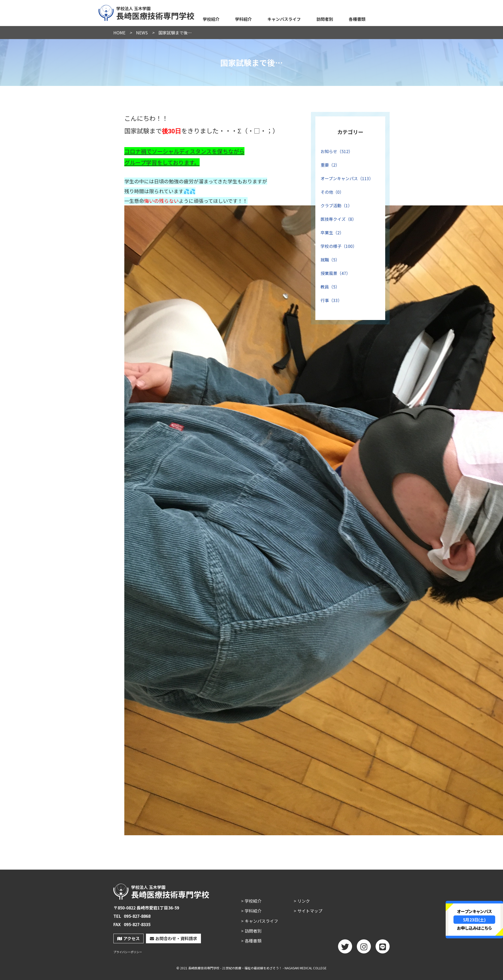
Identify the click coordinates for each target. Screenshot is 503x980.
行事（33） (331, 300)
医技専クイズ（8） (338, 219)
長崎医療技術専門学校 (147, 12)
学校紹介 (211, 19)
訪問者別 (325, 19)
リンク (304, 901)
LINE (383, 948)
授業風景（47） (335, 273)
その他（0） (332, 192)
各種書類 (357, 19)
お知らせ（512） (337, 151)
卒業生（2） (332, 233)
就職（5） (330, 260)
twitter (345, 948)
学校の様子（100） (339, 246)
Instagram (364, 948)
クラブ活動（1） (336, 205)
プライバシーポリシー (128, 952)
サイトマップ (310, 911)
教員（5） (330, 287)
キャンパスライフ (284, 19)
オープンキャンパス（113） (347, 178)
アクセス (128, 938)
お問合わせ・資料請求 (173, 938)
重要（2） (330, 165)
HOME (119, 33)
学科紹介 (243, 19)
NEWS (142, 33)
